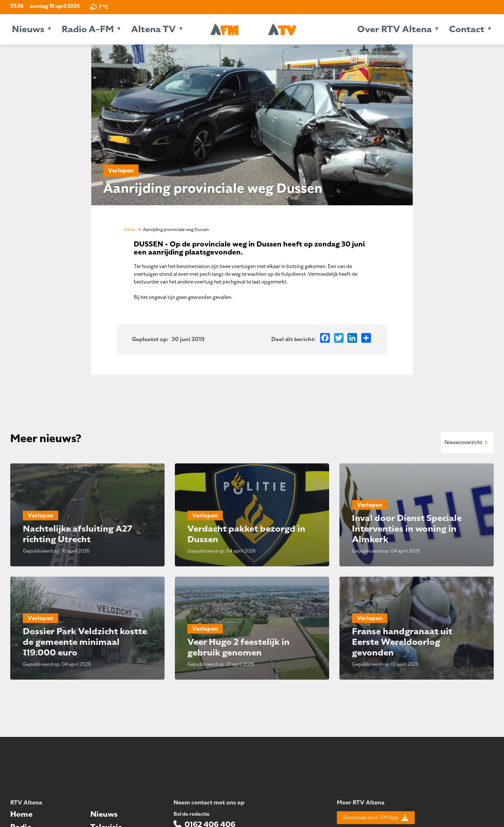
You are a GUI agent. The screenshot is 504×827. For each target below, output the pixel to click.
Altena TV (153, 29)
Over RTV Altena (394, 29)
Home (129, 230)
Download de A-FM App (376, 818)
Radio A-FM (88, 29)
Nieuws (28, 29)
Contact (467, 29)
